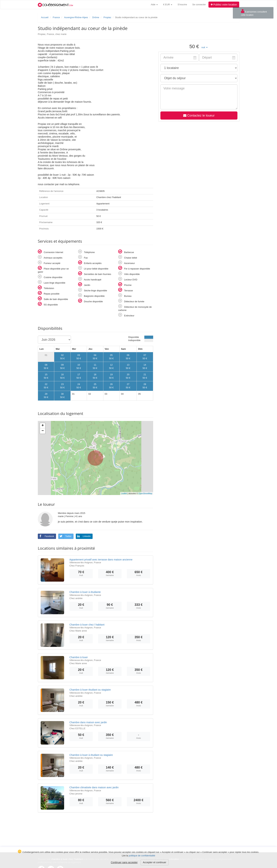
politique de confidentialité (142, 856)
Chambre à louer (79, 657)
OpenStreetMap (145, 493)
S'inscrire (182, 4)
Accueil (45, 17)
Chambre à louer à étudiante (85, 592)
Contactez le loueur (199, 116)
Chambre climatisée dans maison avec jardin (94, 787)
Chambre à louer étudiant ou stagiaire (90, 690)
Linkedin (83, 536)
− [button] (43, 431)
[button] (204, 47)
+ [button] (43, 426)
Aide (154, 4)
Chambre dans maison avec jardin (88, 722)
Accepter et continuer (155, 862)
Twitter (65, 536)
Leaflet (124, 493)
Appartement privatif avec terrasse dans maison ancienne (101, 560)
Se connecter (199, 4)
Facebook (46, 536)
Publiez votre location (224, 5)
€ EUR (168, 4)
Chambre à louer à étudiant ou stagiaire (91, 755)
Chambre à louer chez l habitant (87, 625)
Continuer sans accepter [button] (124, 862)
